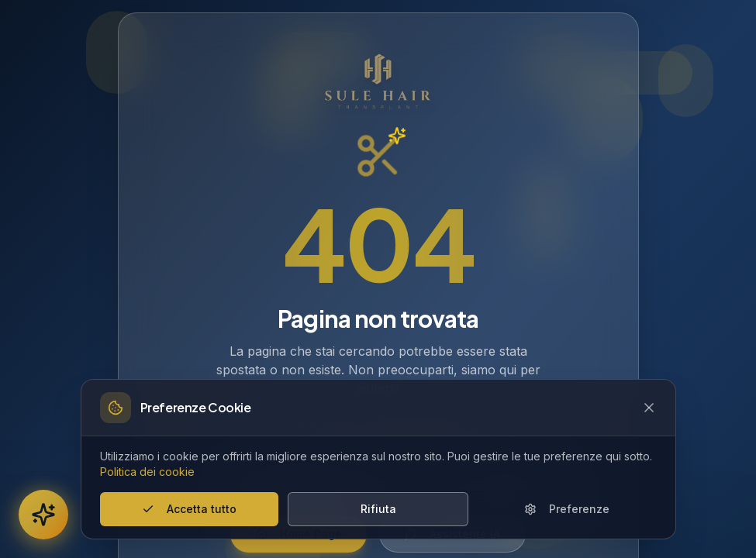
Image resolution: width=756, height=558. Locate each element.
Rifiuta (378, 509)
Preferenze (567, 509)
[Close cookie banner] (649, 408)
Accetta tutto (189, 509)
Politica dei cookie (147, 472)
